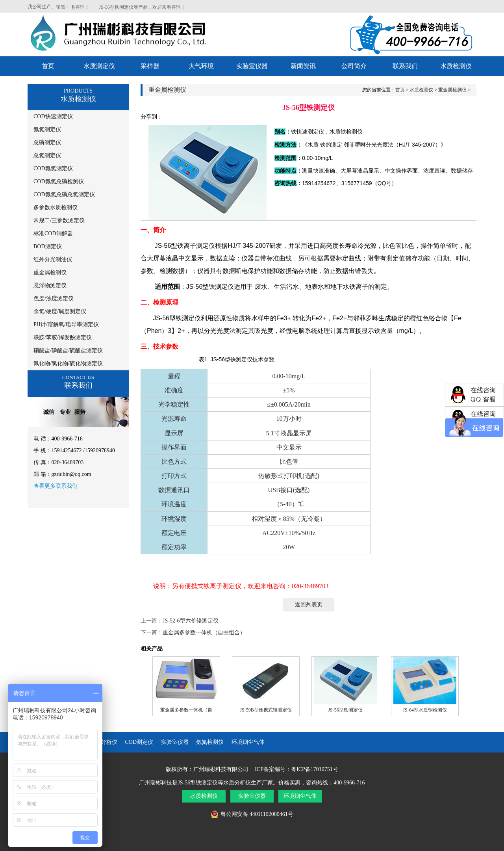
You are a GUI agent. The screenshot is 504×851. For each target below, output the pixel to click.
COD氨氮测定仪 (53, 168)
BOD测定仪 (48, 246)
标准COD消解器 (53, 233)
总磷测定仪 (47, 142)
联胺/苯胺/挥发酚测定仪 (63, 337)
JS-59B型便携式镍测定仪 (266, 710)
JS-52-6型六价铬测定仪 (191, 621)
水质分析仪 (104, 742)
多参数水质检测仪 (56, 207)
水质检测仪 (456, 66)
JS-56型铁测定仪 (345, 710)
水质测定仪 (99, 66)
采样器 (150, 66)
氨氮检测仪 (210, 742)
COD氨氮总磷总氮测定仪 (64, 194)
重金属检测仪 (50, 272)
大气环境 (201, 66)
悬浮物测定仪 (50, 285)
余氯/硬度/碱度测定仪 (60, 311)
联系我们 (405, 66)
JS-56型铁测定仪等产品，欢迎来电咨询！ (148, 7)
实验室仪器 (252, 66)
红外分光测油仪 (53, 259)
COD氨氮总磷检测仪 (59, 181)
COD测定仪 (139, 742)
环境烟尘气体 (248, 742)
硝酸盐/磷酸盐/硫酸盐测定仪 (68, 350)
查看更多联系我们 (56, 486)
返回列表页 (309, 605)
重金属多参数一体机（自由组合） (204, 633)
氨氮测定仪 (47, 129)
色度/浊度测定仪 (54, 298)
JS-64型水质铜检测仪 (425, 710)
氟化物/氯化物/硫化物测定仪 (68, 363)
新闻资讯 (303, 66)
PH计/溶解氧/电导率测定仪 (66, 324)
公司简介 (354, 66)
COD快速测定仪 (53, 116)
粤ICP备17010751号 (315, 769)
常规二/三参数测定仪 (59, 220)
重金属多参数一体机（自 (186, 710)
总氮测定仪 (47, 155)
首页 (48, 66)
